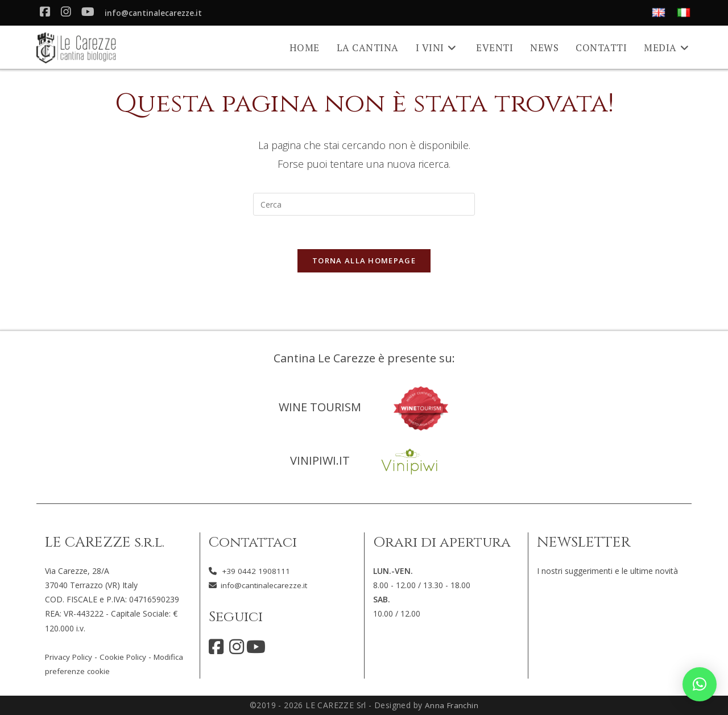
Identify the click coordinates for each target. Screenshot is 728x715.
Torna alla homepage (364, 262)
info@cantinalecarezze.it (156, 13)
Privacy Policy (70, 657)
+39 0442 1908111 (256, 571)
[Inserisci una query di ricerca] (364, 204)
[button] (700, 684)
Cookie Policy (127, 657)
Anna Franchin (451, 705)
